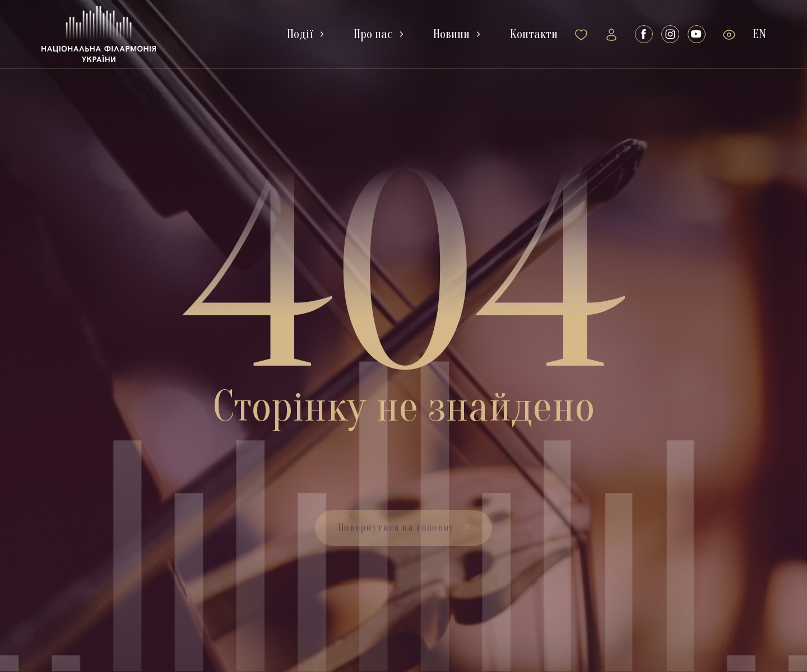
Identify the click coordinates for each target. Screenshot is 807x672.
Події (300, 34)
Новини (451, 34)
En (759, 34)
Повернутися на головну (404, 540)
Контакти (534, 34)
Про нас (373, 34)
